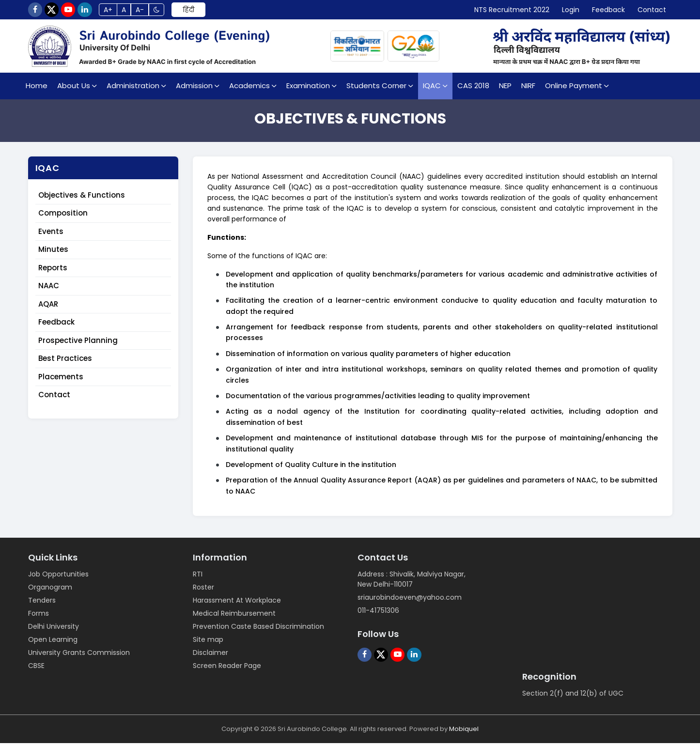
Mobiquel (464, 732)
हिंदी (214, 11)
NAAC (49, 288)
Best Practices (65, 361)
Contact (54, 397)
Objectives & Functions (82, 198)
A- (161, 11)
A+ (123, 11)
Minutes (53, 252)
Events (51, 234)
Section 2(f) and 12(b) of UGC (573, 696)
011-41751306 (378, 613)
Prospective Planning (78, 343)
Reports (53, 271)
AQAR (48, 307)
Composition (63, 216)
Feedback (56, 325)
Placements (61, 380)
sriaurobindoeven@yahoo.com (410, 600)
